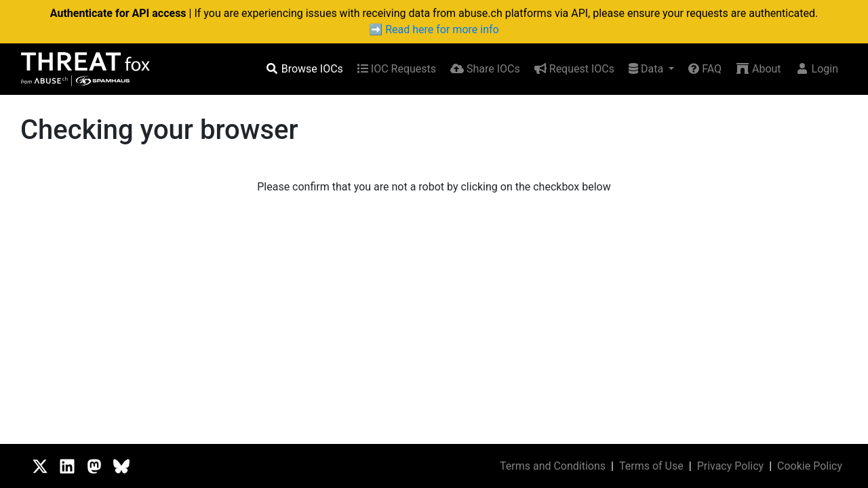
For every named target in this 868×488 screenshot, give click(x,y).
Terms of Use (651, 466)
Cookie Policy (810, 466)
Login (817, 69)
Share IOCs (485, 69)
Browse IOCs (304, 69)
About (758, 69)
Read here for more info (442, 29)
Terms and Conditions (553, 466)
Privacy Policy (731, 466)
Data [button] (647, 69)
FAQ (705, 69)
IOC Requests (397, 69)
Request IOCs (574, 69)
